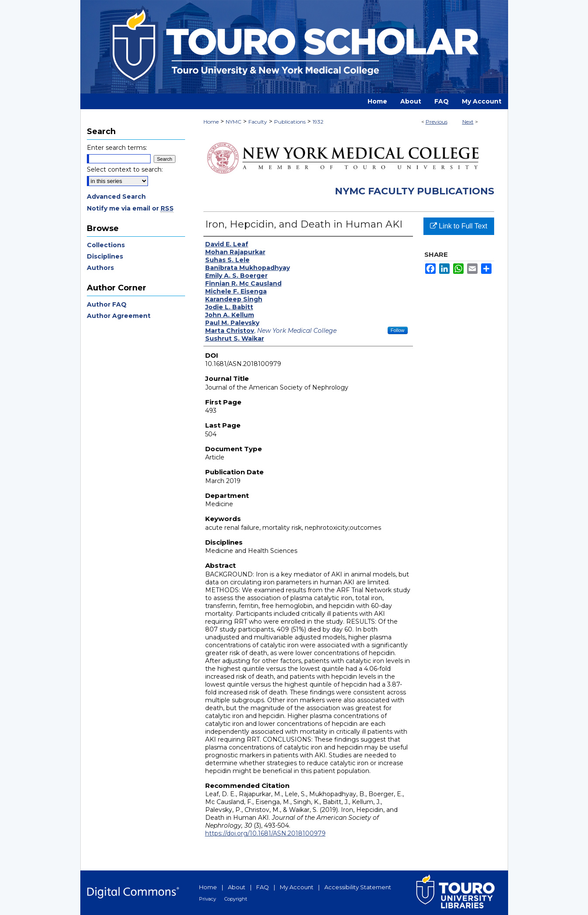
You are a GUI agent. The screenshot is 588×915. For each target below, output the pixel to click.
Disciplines (105, 256)
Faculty (258, 122)
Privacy (208, 899)
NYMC (234, 122)
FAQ (263, 887)
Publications (290, 122)
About (237, 887)
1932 (318, 122)
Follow (398, 330)
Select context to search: (125, 169)
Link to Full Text (459, 226)
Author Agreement (119, 316)
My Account (297, 887)
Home (211, 122)
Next (468, 122)
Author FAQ (107, 304)
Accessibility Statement (358, 887)
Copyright (236, 899)
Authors (100, 268)
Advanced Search (116, 197)
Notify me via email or (130, 208)
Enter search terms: (117, 148)
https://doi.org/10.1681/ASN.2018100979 (265, 833)
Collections (106, 245)
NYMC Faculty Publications (414, 191)
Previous (437, 122)
